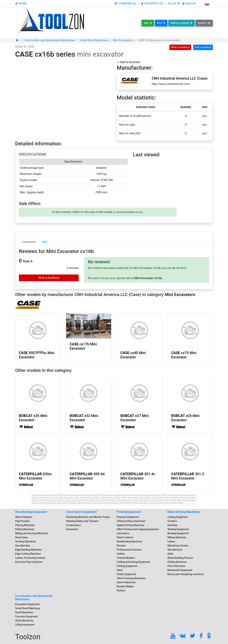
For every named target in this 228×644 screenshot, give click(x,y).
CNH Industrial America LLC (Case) (180, 78)
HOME (21, 3)
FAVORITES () (152, 3)
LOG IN (174, 3)
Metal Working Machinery (184, 512)
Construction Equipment (81, 512)
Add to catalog (181, 23)
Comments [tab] (29, 242)
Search (204, 23)
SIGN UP (189, 3)
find (161, 23)
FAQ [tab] (44, 242)
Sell (148, 23)
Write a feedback (180, 47)
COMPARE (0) (127, 3)
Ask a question (203, 47)
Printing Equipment (129, 512)
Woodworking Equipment (31, 512)
